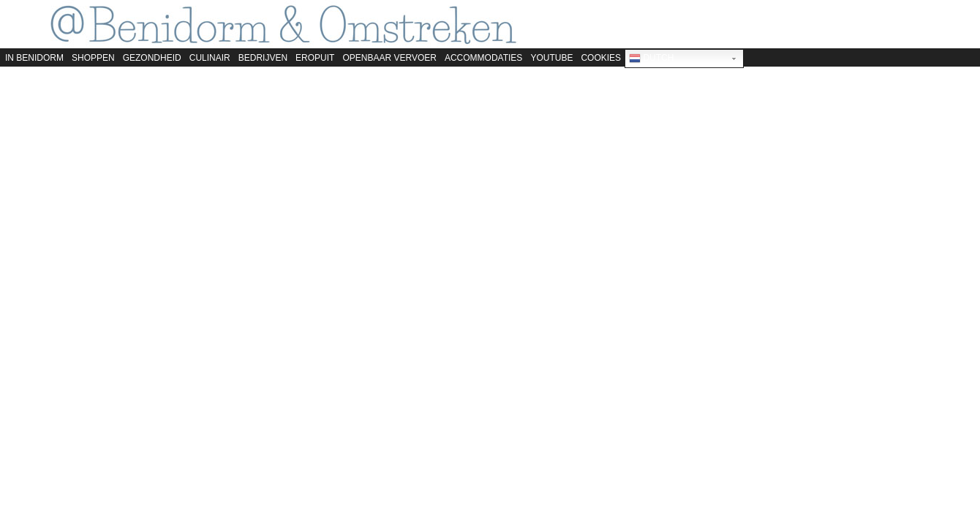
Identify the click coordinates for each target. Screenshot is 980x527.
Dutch (651, 59)
